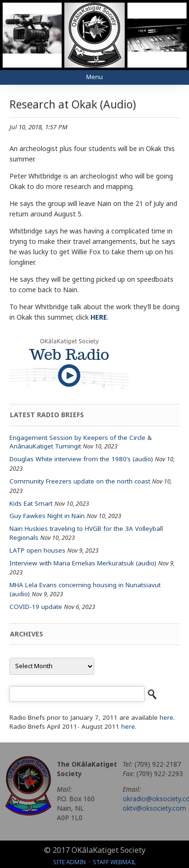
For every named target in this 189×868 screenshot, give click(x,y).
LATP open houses (37, 550)
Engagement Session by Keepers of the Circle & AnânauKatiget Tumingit (81, 442)
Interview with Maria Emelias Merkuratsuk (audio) (83, 563)
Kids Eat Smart (31, 503)
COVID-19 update (36, 607)
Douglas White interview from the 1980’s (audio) (81, 459)
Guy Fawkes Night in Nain (47, 516)
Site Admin (69, 862)
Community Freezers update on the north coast (80, 481)
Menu (94, 77)
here (166, 717)
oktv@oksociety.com (154, 808)
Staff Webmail (114, 862)
